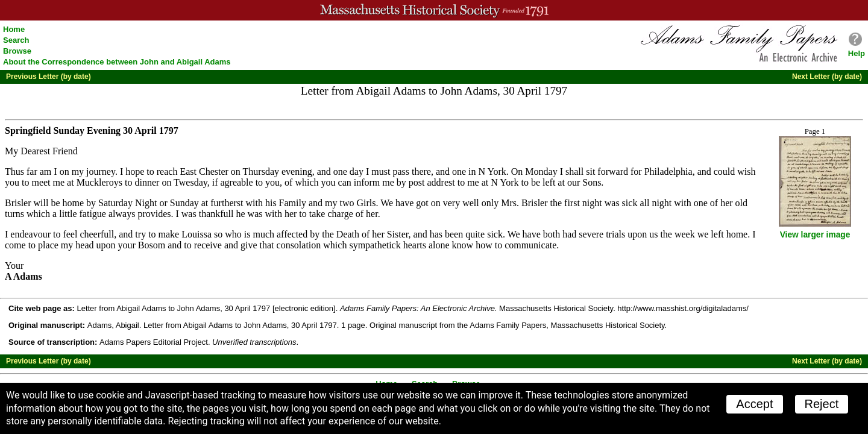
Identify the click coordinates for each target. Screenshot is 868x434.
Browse (17, 51)
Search (16, 40)
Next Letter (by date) (827, 77)
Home (14, 29)
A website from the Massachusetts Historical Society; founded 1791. (434, 10)
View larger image (815, 235)
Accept (754, 404)
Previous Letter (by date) (49, 77)
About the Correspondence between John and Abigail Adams (117, 62)
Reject (822, 404)
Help (857, 53)
